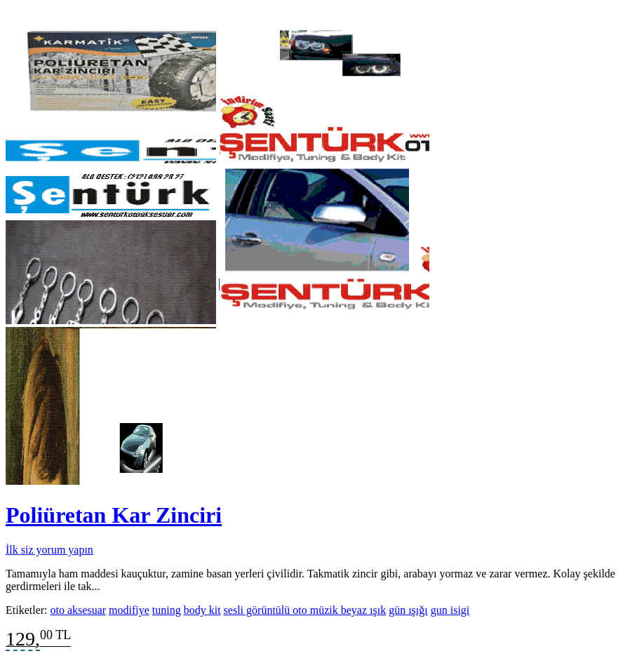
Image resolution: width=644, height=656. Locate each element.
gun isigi (450, 610)
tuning (167, 610)
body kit (202, 610)
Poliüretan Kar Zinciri (114, 515)
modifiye (129, 610)
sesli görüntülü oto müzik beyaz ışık (305, 610)
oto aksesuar (79, 610)
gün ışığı (408, 610)
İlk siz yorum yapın (49, 550)
